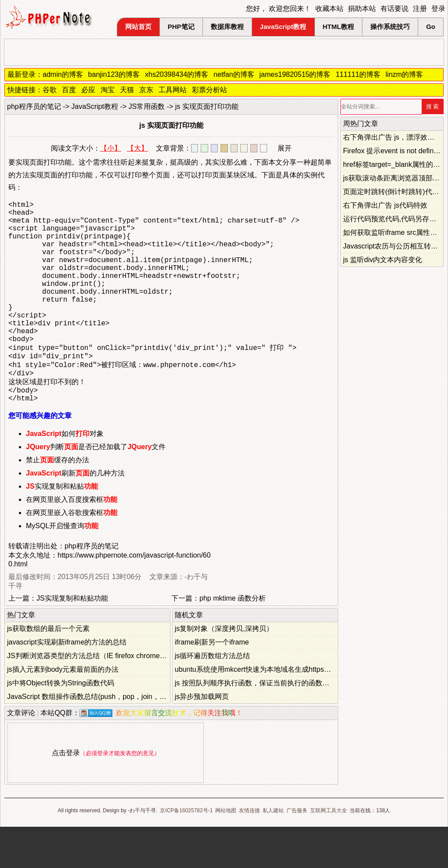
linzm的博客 (404, 74)
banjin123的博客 (114, 74)
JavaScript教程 (283, 27)
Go (431, 27)
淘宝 (108, 90)
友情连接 (249, 852)
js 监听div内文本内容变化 (383, 260)
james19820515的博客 (295, 74)
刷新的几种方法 (75, 514)
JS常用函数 (147, 106)
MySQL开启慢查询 (62, 567)
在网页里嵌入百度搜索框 (72, 541)
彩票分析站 (210, 90)
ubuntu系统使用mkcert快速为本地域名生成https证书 (257, 711)
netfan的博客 (234, 74)
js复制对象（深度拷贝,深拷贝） (224, 670)
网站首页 (138, 27)
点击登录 (66, 794)
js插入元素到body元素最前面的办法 (63, 711)
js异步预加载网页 (202, 738)
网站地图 (226, 852)
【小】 (111, 148)
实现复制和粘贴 (62, 528)
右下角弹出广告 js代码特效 (385, 205)
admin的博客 (63, 74)
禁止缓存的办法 (58, 501)
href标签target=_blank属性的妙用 (395, 164)
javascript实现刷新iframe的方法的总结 (67, 683)
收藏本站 (329, 9)
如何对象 (65, 475)
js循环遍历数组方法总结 (213, 697)
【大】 (137, 148)
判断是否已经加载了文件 (96, 488)
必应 (88, 90)
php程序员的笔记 (34, 106)
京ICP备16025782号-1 (186, 852)
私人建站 (273, 852)
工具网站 (173, 90)
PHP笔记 (181, 27)
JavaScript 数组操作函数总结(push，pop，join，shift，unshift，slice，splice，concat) (142, 738)
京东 (146, 90)
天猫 (127, 90)
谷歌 (50, 90)
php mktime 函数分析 (233, 639)
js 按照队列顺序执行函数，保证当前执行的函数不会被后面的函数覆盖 (284, 724)
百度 (69, 90)
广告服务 (297, 852)
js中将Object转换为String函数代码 (61, 724)
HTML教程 (339, 27)
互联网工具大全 (329, 852)
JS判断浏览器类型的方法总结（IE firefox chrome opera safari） (107, 697)
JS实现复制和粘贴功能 (72, 639)
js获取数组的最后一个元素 (48, 670)
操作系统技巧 (390, 27)
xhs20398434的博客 (177, 74)
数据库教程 (227, 27)
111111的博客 (358, 74)
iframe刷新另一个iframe (212, 683)
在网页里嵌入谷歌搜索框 (72, 554)
